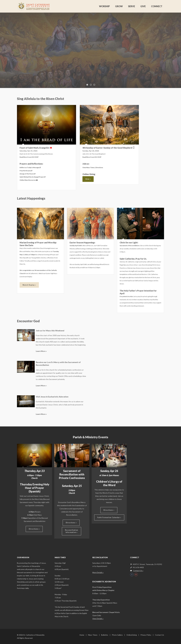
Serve (132, 6)
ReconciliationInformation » (71, 531)
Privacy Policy (146, 635)
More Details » (98, 572)
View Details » (98, 619)
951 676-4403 (138, 567)
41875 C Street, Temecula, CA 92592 (146, 564)
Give (143, 6)
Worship (104, 6)
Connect (157, 6)
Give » (88, 179)
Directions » (34, 529)
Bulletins (105, 635)
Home (82, 635)
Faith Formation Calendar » (109, 517)
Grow (119, 6)
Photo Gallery (117, 635)
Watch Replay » (29, 285)
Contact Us (160, 635)
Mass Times (93, 635)
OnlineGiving (132, 635)
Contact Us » (138, 571)
